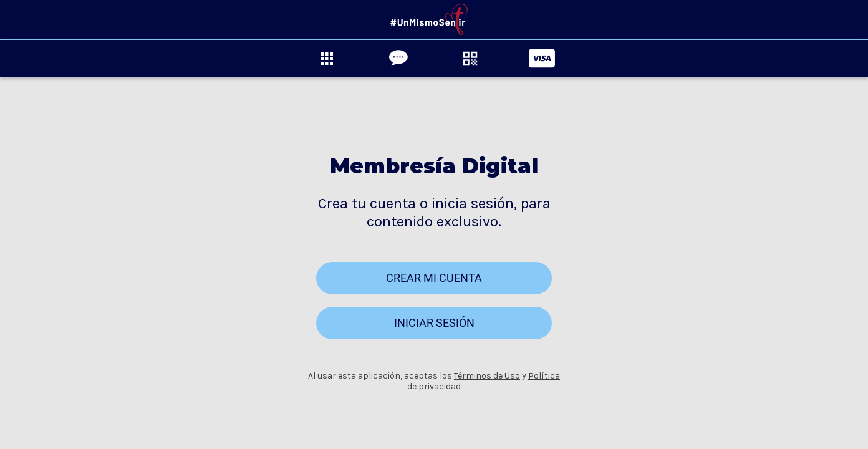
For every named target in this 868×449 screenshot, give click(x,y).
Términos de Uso (487, 376)
